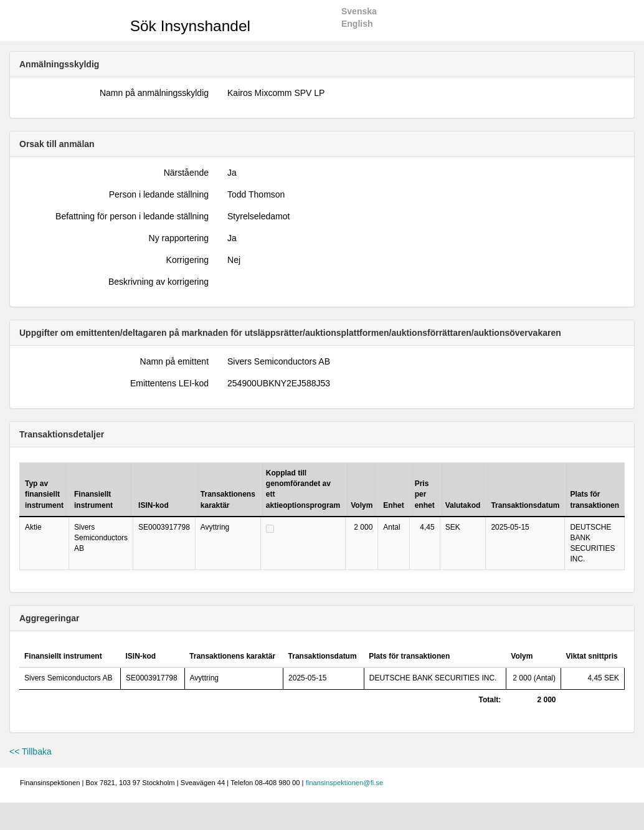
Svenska (359, 11)
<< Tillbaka (31, 751)
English (357, 24)
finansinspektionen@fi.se (345, 783)
